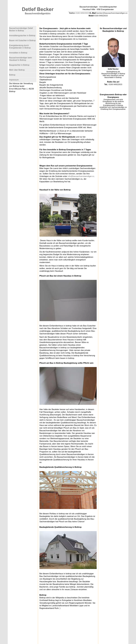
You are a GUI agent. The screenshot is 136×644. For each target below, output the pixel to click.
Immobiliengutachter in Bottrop (22, 36)
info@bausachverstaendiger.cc (81, 176)
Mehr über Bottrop (17, 70)
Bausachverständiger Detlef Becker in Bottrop (21, 29)
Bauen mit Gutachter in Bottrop (22, 40)
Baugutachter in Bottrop (19, 65)
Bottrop (12, 75)
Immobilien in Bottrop (18, 53)
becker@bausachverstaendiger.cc (112, 13)
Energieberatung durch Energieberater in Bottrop (20, 47)
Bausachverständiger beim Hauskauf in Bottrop (21, 59)
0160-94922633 (82, 13)
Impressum (14, 80)
